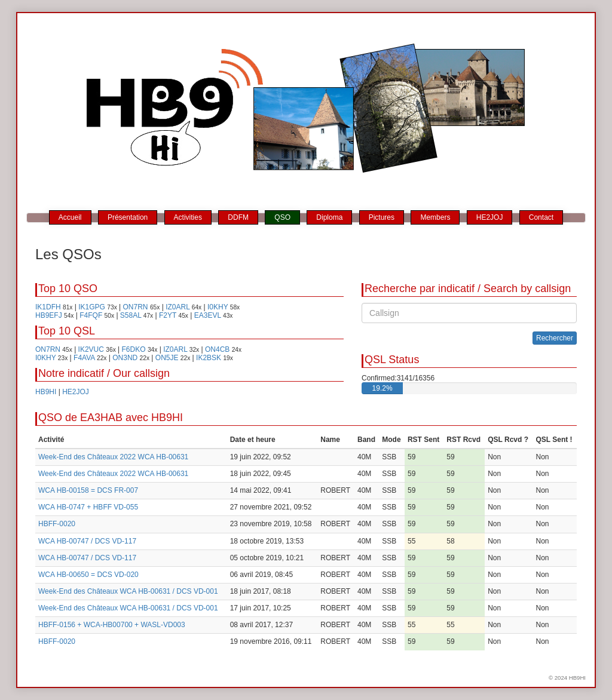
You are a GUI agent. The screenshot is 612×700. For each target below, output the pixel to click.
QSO (282, 217)
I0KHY (218, 307)
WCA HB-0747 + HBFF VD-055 (88, 507)
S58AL (131, 315)
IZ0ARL (178, 307)
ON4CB (217, 349)
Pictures (382, 217)
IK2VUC (91, 349)
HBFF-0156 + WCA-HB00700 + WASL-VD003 (112, 625)
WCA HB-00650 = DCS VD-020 (88, 575)
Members (435, 217)
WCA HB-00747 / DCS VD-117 (87, 541)
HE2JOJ (490, 217)
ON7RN (136, 307)
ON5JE (167, 358)
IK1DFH (48, 307)
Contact (541, 217)
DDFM (238, 217)
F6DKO (134, 349)
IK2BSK (209, 358)
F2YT (168, 315)
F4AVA (84, 358)
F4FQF (91, 315)
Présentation (128, 217)
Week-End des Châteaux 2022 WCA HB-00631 (113, 457)
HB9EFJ (49, 315)
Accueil (70, 217)
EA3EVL (208, 315)
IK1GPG (92, 307)
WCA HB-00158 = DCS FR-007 (88, 490)
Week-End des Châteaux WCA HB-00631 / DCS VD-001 (128, 591)
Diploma (329, 217)
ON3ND (125, 358)
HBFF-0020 (57, 524)
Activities (188, 217)
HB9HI (46, 392)
